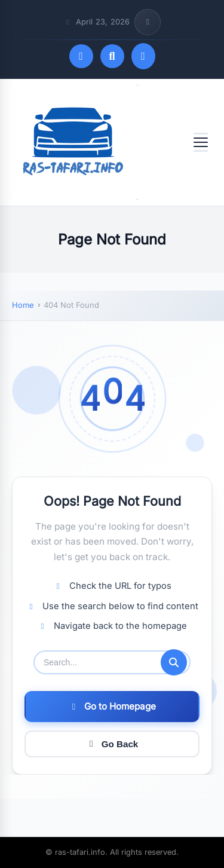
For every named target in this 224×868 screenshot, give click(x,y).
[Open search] (112, 56)
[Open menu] (201, 142)
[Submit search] (174, 662)
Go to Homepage (112, 706)
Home (23, 305)
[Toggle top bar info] (148, 22)
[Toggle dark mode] (81, 56)
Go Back (112, 744)
